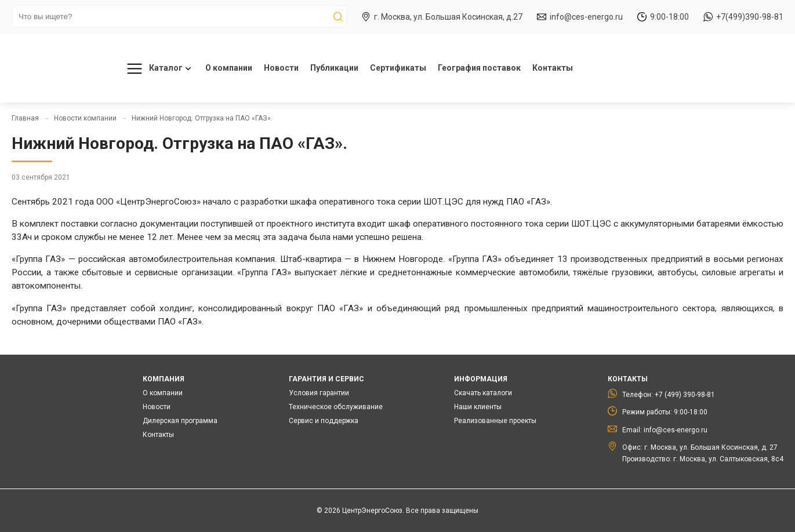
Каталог (157, 69)
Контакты (553, 68)
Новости (281, 68)
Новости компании (85, 118)
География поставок (479, 68)
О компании (229, 68)
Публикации (334, 68)
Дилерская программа (180, 421)
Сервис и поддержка (324, 421)
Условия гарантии (319, 393)
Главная (25, 118)
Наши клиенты (478, 407)
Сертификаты (398, 68)
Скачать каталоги (483, 393)
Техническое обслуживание (336, 407)
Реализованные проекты (495, 421)
